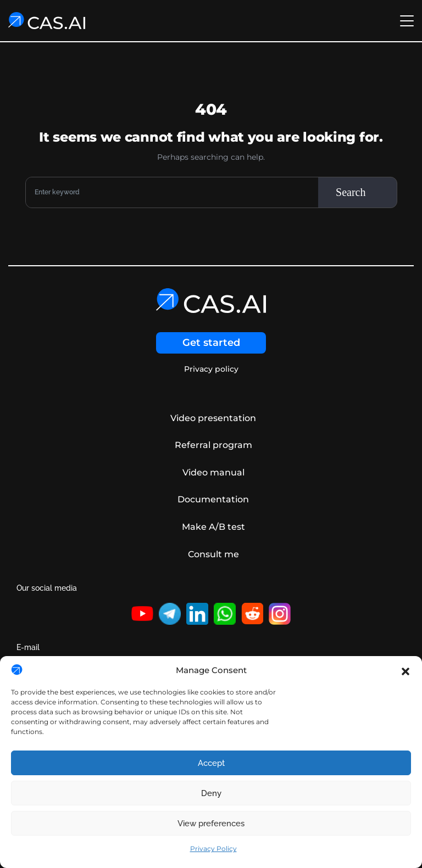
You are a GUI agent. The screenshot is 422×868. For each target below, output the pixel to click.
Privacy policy (211, 369)
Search (351, 192)
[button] (406, 670)
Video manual (213, 472)
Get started (211, 343)
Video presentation (213, 418)
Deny (211, 793)
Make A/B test (213, 527)
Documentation (213, 499)
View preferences (211, 824)
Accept (211, 763)
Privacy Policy (213, 849)
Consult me (213, 554)
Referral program (213, 445)
